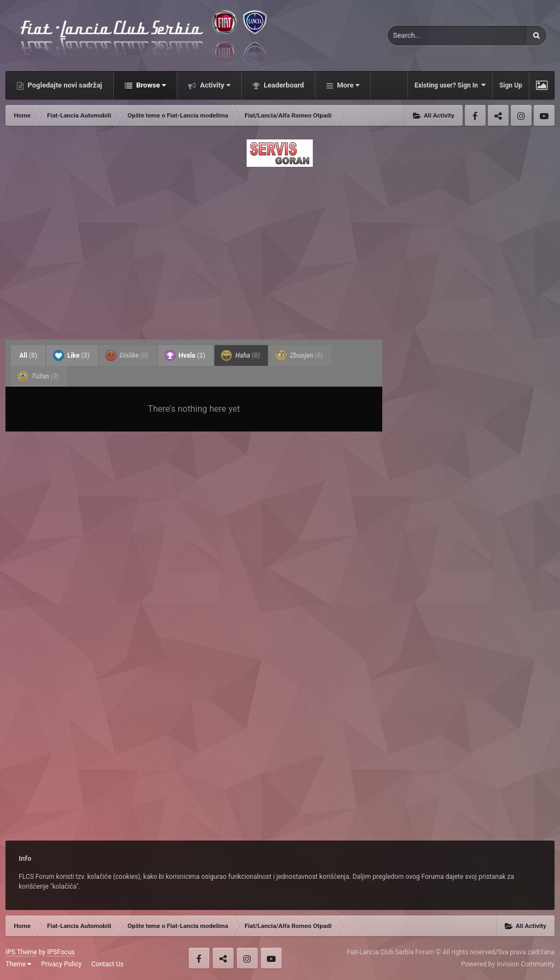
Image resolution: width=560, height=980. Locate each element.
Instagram (521, 115)
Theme (18, 964)
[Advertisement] (280, 250)
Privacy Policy (61, 964)
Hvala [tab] (185, 355)
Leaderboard (283, 85)
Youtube (544, 115)
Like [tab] (71, 355)
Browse (150, 85)
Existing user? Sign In (450, 85)
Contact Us (107, 964)
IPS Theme (21, 952)
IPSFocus (61, 952)
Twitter (498, 115)
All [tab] (28, 355)
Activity (214, 85)
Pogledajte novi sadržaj (64, 85)
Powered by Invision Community (508, 964)
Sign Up (511, 85)
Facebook (475, 115)
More (347, 85)
